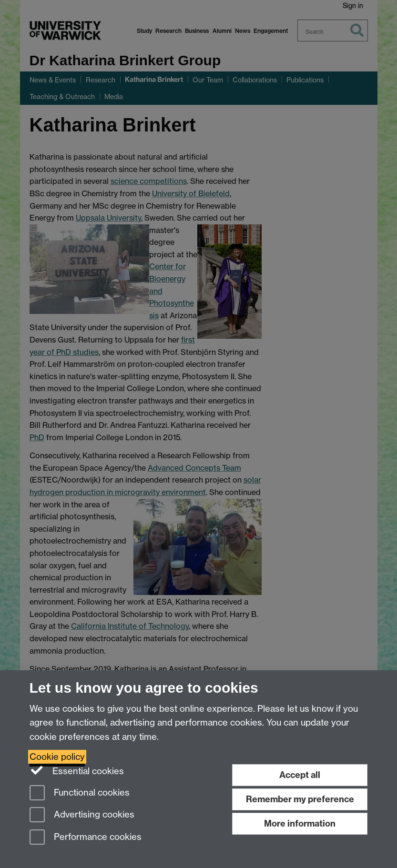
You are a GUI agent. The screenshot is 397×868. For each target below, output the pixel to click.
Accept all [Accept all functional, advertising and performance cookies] (300, 775)
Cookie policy (57, 757)
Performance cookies (86, 838)
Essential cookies (77, 770)
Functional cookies (80, 793)
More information (300, 823)
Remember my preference (300, 799)
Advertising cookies (82, 815)
